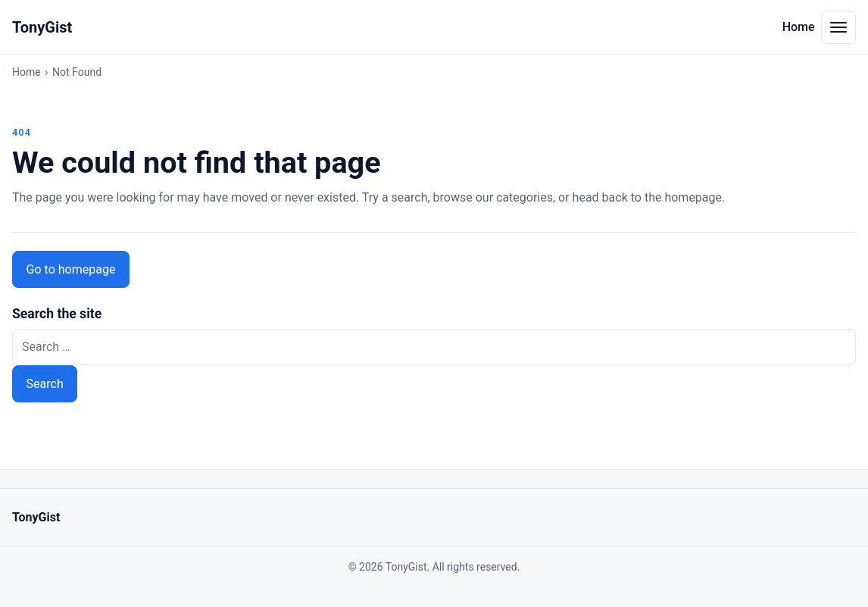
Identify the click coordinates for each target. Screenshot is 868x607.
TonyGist (42, 27)
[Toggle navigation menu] (838, 27)
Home (799, 27)
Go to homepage (71, 269)
